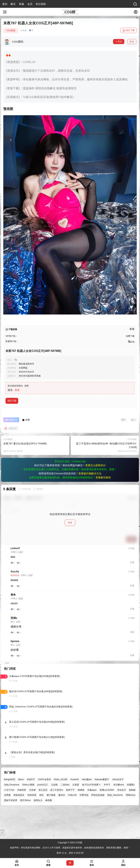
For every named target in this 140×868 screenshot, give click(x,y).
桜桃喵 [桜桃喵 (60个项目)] (81, 790)
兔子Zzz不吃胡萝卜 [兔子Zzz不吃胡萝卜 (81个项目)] (91, 785)
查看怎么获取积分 (96, 465)
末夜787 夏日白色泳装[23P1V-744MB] (25, 444)
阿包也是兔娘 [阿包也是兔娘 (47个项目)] (98, 795)
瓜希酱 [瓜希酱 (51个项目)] (7, 795)
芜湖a (14, 618)
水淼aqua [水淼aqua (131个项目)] (92, 790)
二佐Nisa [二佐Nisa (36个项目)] (65, 785)
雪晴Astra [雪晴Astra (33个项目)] (131, 795)
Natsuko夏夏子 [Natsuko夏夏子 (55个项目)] (102, 779)
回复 (132, 562)
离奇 (13, 595)
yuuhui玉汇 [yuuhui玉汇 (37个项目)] (43, 785)
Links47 (15, 548)
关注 (119, 42)
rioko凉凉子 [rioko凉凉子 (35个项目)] (118, 779)
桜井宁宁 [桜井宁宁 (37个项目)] (70, 790)
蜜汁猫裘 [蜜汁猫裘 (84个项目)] (51, 795)
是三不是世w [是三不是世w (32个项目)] (57, 790)
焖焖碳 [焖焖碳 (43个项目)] (132, 790)
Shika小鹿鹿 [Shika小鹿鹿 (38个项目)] (28, 785)
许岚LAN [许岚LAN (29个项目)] (72, 795)
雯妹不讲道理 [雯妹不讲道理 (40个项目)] (11, 800)
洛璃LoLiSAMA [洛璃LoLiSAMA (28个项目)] (107, 790)
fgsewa (15, 641)
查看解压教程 (103, 477)
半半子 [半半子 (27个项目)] (107, 785)
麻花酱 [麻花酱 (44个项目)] (49, 800)
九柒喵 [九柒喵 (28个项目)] (54, 785)
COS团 (78, 843)
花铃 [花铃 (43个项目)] (41, 795)
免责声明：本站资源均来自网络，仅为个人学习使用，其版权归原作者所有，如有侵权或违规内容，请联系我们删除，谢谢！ (70, 848)
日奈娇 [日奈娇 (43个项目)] (32, 790)
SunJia (15, 571)
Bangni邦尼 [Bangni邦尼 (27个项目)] (10, 779)
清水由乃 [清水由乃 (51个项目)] (122, 790)
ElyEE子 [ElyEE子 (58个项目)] (31, 779)
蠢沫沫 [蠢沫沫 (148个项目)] (62, 795)
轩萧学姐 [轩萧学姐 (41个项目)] (84, 795)
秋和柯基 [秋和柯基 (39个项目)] (32, 795)
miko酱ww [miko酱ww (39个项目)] (87, 779)
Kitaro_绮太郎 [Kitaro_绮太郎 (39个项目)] (61, 779)
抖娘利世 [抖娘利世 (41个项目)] (22, 790)
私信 (132, 42)
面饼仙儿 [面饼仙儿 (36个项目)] (38, 800)
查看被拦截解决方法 (90, 473)
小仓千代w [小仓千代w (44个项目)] (9, 790)
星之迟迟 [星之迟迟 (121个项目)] (43, 790)
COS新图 (11, 30)
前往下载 (129, 30)
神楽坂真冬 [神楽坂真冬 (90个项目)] (19, 795)
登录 (17, 390)
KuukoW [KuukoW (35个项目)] (74, 779)
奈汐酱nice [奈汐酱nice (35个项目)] (119, 785)
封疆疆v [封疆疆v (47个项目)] (131, 785)
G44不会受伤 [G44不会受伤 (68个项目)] (45, 779)
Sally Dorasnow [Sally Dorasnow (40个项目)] (12, 785)
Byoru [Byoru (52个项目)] (21, 779)
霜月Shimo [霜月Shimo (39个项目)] (25, 800)
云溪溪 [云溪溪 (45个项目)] (76, 785)
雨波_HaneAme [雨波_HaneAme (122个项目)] (115, 795)
